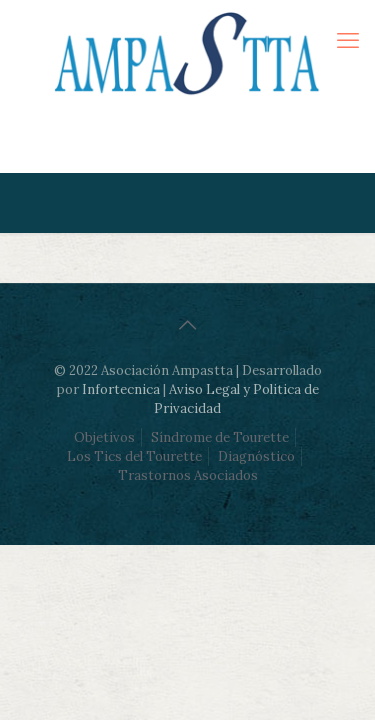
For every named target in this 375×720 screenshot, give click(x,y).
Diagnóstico (256, 456)
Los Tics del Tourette (134, 456)
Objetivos (104, 437)
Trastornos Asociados (188, 475)
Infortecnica (121, 389)
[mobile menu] (348, 40)
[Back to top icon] (188, 325)
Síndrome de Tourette (220, 437)
